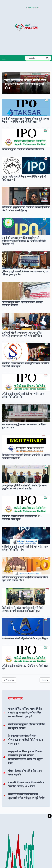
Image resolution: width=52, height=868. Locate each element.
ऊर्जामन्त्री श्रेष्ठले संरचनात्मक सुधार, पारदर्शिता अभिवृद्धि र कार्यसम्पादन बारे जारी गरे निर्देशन (22, 334)
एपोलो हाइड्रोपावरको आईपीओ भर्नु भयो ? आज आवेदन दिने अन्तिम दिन (23, 395)
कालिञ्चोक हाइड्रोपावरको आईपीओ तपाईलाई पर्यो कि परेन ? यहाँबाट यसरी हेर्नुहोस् (26, 209)
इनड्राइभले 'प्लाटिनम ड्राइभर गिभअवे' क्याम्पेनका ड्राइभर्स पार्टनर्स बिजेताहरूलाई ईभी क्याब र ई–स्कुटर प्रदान (26, 757)
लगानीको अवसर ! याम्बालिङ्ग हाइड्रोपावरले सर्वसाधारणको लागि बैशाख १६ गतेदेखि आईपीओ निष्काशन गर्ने (24, 241)
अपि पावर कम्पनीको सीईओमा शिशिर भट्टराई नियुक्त (25, 638)
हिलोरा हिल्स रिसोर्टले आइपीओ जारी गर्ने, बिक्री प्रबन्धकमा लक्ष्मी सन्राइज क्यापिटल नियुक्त (22, 609)
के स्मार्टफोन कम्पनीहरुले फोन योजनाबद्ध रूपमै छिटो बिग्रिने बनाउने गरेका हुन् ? (25, 740)
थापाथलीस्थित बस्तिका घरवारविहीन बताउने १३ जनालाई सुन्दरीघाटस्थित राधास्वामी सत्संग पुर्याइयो (25, 713)
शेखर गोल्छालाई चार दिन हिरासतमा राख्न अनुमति (25, 773)
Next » (45, 680)
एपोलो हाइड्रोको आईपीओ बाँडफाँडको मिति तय (23, 149)
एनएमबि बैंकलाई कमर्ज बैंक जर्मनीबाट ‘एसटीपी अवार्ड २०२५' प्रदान (26, 784)
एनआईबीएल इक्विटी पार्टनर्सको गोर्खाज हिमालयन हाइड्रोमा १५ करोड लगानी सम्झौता (24, 487)
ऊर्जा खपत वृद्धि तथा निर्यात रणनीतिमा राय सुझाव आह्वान (27, 726)
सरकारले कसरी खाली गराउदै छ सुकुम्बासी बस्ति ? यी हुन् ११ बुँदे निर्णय (26, 796)
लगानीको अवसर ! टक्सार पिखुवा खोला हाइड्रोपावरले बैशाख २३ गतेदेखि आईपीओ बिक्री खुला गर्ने (25, 120)
